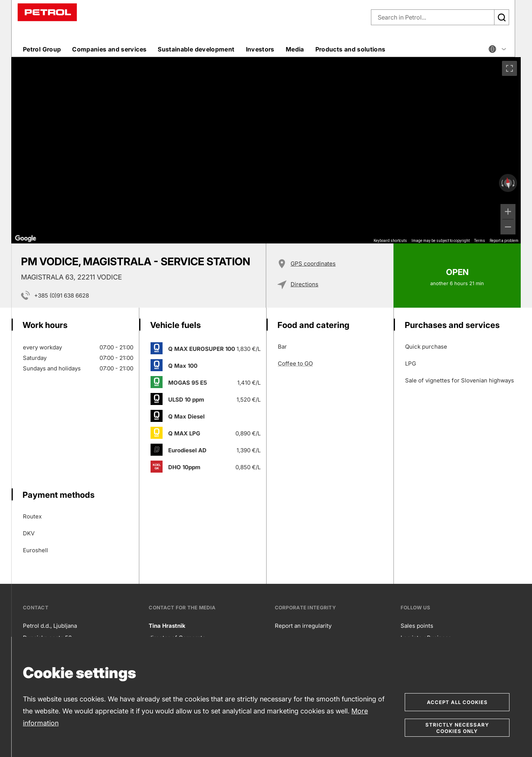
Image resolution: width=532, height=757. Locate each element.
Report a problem (504, 241)
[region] (266, 150)
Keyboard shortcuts (390, 241)
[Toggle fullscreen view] (509, 68)
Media (295, 49)
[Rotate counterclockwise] (502, 183)
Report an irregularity (303, 626)
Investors (260, 49)
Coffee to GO (295, 363)
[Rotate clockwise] (514, 183)
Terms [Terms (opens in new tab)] (480, 241)
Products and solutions (350, 49)
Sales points (417, 626)
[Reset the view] (508, 183)
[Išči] (502, 17)
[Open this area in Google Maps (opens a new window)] (26, 239)
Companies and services (109, 49)
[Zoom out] (508, 227)
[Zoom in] (508, 212)
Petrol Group (42, 49)
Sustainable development (196, 49)
